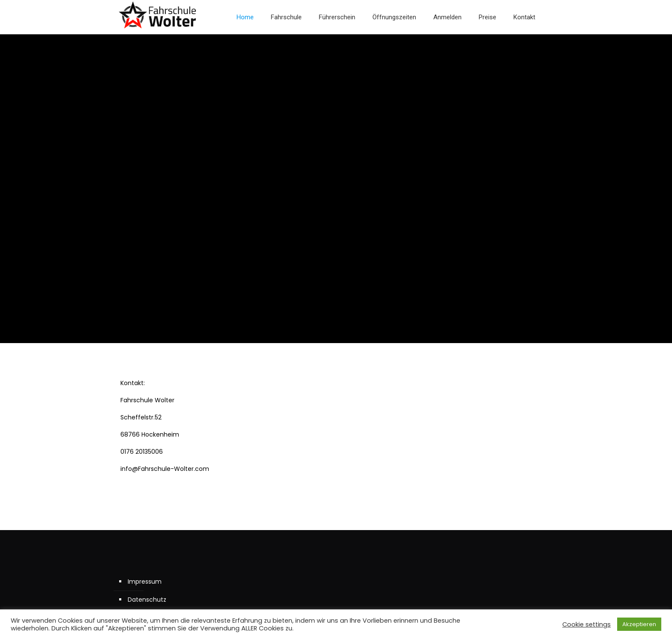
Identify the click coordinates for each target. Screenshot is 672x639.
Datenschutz (147, 600)
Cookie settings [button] (586, 624)
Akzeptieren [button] (639, 624)
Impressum (145, 582)
